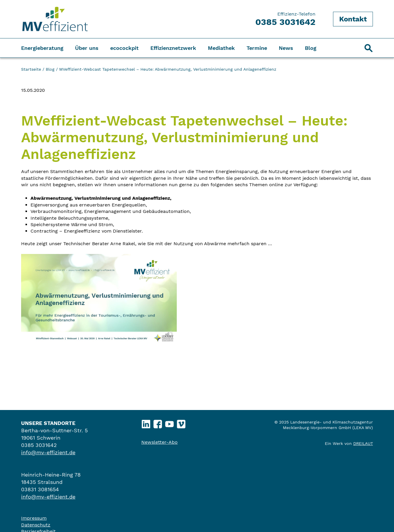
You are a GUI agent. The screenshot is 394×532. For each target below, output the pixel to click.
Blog (311, 48)
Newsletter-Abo (159, 442)
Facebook (158, 422)
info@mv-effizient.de (48, 452)
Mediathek (221, 48)
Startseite (31, 69)
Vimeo (181, 422)
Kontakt (353, 19)
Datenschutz (36, 525)
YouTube (170, 422)
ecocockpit (124, 48)
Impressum (34, 518)
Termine (257, 48)
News (286, 48)
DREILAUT (363, 443)
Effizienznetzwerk (173, 48)
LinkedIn (146, 422)
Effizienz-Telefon (285, 19)
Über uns (87, 48)
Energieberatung (42, 48)
